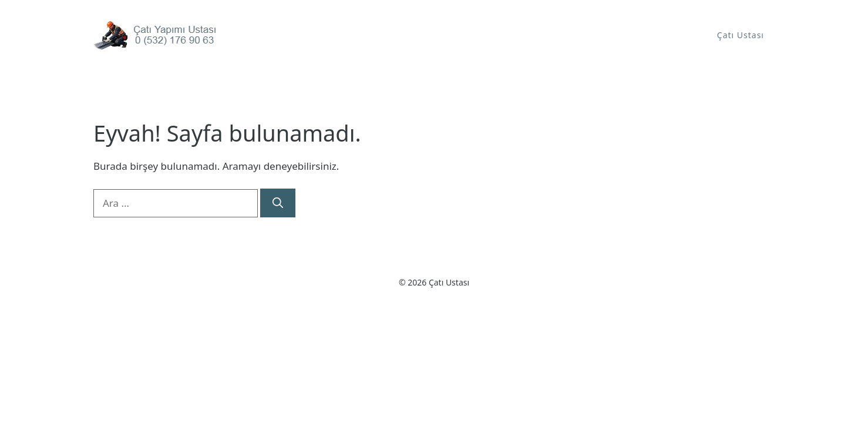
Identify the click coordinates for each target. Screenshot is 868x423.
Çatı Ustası (741, 35)
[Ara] (278, 203)
